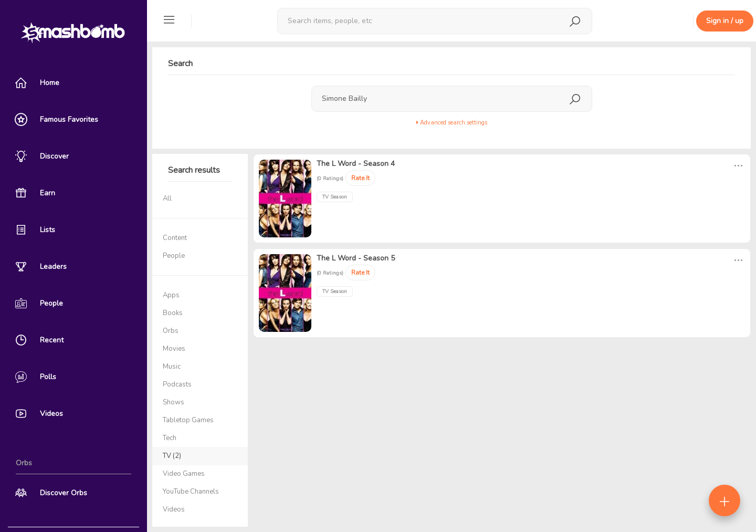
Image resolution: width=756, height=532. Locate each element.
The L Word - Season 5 (356, 258)
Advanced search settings (452, 123)
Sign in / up (725, 21)
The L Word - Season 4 (356, 164)
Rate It (360, 178)
